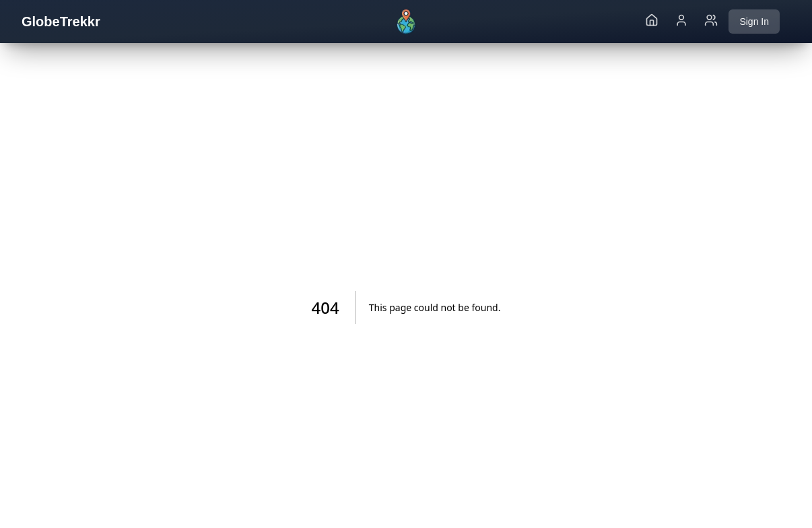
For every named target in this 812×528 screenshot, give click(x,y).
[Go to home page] (652, 22)
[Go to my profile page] (681, 22)
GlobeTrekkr (61, 22)
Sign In (754, 22)
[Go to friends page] (711, 22)
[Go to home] (406, 22)
